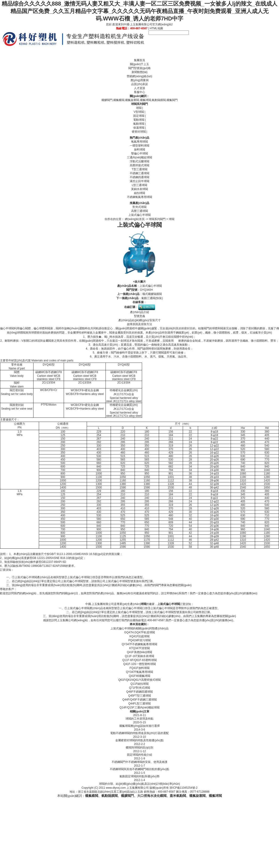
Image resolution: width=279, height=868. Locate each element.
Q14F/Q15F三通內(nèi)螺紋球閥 (139, 708)
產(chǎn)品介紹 (139, 312)
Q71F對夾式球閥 (139, 688)
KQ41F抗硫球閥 (139, 636)
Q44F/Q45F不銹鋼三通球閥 (139, 700)
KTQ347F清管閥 (139, 648)
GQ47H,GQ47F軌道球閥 (139, 632)
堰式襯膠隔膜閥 (152, 294)
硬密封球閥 (139, 132)
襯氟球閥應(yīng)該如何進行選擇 (140, 726)
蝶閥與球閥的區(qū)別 (139, 748)
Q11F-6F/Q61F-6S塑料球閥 (139, 660)
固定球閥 (139, 116)
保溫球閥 (139, 128)
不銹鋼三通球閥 (139, 173)
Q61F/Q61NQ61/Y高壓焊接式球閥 (140, 680)
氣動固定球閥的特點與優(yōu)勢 (139, 776)
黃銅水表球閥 (139, 189)
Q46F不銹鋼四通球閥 (139, 692)
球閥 (139, 108)
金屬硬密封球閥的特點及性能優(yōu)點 (139, 740)
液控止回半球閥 (139, 181)
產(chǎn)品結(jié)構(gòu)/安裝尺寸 (139, 320)
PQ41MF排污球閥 (139, 640)
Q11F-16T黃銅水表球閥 (140, 656)
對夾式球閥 (139, 207)
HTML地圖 (156, 28)
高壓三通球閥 (139, 211)
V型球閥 (139, 112)
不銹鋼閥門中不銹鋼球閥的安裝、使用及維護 (139, 762)
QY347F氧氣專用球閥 (140, 672)
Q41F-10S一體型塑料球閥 (139, 664)
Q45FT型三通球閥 (139, 696)
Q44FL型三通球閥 (140, 704)
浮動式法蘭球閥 (139, 161)
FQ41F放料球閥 (139, 668)
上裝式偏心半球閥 (139, 215)
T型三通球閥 (139, 169)
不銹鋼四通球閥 (139, 177)
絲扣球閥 (139, 193)
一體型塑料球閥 (139, 146)
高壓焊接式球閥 (139, 165)
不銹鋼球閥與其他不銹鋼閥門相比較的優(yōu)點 (139, 769)
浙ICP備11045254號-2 (183, 788)
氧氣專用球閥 (139, 142)
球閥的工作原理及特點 (139, 719)
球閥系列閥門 (139, 104)
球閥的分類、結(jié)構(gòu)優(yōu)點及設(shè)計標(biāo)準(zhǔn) (139, 784)
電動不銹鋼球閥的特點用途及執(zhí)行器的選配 (139, 733)
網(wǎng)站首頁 (135, 219)
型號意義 (139, 316)
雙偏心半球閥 (139, 154)
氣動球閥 (139, 124)
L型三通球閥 (140, 185)
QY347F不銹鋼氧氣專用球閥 (140, 644)
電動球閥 (139, 120)
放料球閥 (139, 150)
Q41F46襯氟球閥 (139, 676)
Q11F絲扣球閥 (139, 684)
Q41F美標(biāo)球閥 (140, 652)
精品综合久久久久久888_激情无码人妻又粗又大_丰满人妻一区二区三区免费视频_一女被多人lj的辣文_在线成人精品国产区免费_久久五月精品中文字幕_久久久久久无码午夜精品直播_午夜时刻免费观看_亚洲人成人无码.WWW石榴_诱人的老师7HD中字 (140, 11)
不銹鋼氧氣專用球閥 (139, 197)
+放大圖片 (139, 282)
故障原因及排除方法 (139, 324)
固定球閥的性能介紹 (139, 755)
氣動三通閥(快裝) (152, 298)
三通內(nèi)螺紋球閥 (139, 157)
